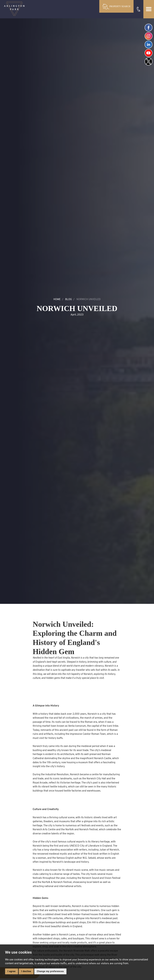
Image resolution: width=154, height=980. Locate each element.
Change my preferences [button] (50, 971)
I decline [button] (26, 971)
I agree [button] (12, 971)
